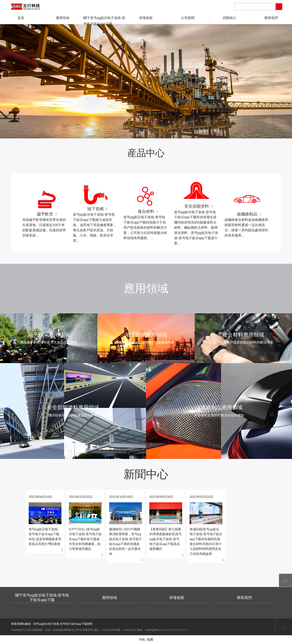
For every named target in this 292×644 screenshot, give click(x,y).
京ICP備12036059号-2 (176, 630)
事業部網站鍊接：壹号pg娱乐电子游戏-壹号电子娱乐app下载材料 (52, 624)
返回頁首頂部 (284, 627)
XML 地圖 (146, 640)
